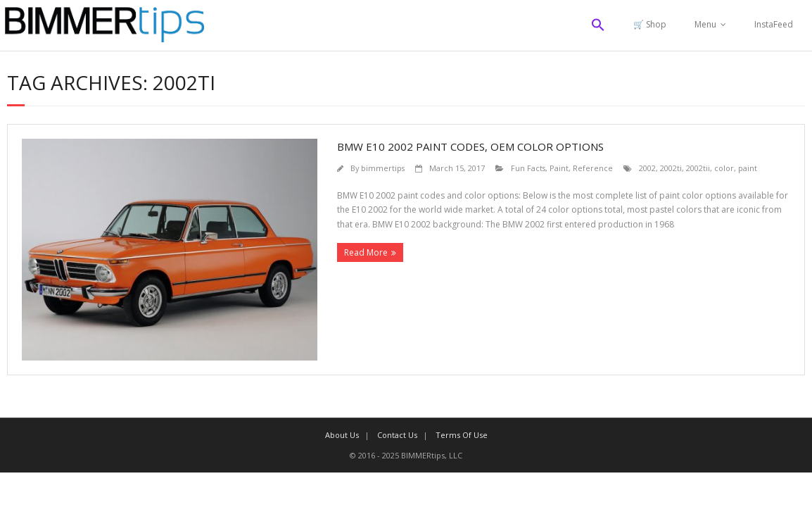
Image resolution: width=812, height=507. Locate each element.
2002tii (698, 168)
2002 (647, 168)
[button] (598, 25)
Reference (593, 168)
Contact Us (397, 435)
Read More (366, 252)
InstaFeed (774, 24)
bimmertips (383, 168)
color (724, 168)
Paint (559, 168)
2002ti (671, 168)
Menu (705, 24)
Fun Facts (528, 168)
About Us (342, 435)
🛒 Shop (650, 24)
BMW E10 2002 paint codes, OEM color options (470, 146)
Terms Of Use (462, 435)
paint (748, 168)
